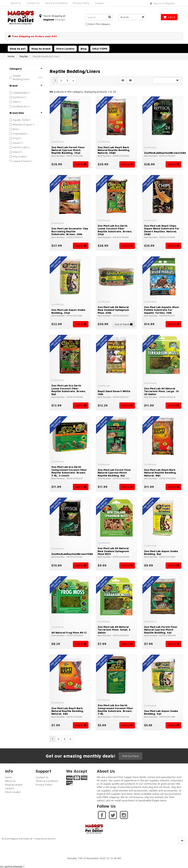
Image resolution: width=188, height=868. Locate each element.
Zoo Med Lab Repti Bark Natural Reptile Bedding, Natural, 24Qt (114, 150)
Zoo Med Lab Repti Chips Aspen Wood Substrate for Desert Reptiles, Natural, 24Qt (162, 230)
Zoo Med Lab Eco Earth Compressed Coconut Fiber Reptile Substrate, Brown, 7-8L (115, 709)
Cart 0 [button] (169, 17)
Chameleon (19, 134)
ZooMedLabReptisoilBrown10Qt (72, 554)
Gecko (16, 143)
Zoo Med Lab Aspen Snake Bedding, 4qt (161, 712)
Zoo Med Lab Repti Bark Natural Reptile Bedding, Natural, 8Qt (160, 473)
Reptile (24, 56)
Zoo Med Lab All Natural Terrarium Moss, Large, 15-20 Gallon (162, 391)
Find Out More (131, 756)
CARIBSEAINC (20, 93)
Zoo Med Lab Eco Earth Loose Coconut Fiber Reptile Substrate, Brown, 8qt (69, 390)
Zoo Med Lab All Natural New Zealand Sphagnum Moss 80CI (113, 551)
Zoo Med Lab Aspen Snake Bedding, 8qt (161, 552)
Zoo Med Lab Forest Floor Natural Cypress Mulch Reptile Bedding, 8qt (114, 473)
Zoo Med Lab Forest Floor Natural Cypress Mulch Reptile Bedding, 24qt (68, 150)
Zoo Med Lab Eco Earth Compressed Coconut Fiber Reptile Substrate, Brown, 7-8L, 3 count (69, 471)
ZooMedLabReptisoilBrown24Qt (165, 153)
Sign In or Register (162, 3)
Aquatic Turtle (21, 120)
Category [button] (26, 69)
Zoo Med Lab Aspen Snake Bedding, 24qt (68, 311)
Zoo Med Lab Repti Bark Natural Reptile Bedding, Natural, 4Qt (68, 711)
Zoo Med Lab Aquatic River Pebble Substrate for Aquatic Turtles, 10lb (162, 310)
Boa (15, 129)
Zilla (15, 102)
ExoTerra (18, 97)
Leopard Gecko (21, 161)
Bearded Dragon (22, 124)
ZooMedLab (20, 106)
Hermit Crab (20, 147)
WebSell (51, 838)
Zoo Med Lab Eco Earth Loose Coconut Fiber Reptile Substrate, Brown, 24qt (115, 230)
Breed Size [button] (26, 113)
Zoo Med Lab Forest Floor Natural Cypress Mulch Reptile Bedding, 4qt (161, 630)
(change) (60, 19)
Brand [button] (26, 86)
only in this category (98, 24)
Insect (16, 152)
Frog (15, 138)
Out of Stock (124, 324)
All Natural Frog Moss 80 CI (69, 632)
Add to (81, 164)
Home (11, 56)
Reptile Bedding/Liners (21, 77)
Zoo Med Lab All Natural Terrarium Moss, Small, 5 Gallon (114, 630)
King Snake (19, 156)
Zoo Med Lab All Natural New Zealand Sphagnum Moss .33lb (113, 310)
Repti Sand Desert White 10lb (114, 392)
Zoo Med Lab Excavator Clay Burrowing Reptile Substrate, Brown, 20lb (70, 231)
